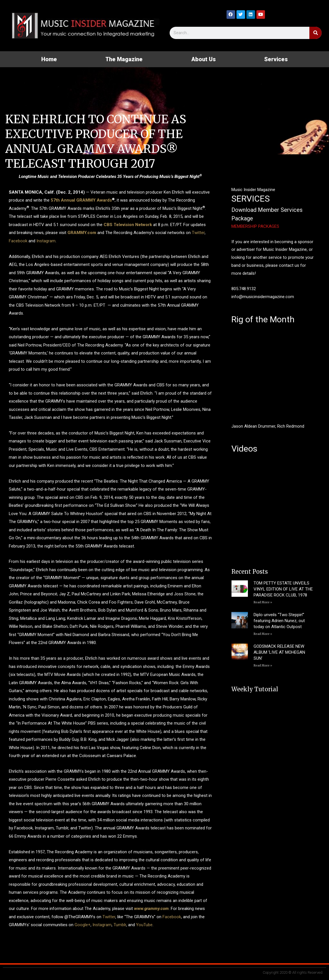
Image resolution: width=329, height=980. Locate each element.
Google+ (83, 925)
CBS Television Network (128, 225)
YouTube (144, 925)
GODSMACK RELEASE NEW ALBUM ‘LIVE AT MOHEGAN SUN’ (279, 652)
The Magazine (124, 59)
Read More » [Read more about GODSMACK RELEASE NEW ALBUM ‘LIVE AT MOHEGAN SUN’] (263, 666)
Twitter (198, 233)
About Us (203, 59)
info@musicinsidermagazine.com (263, 297)
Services (276, 59)
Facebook (18, 241)
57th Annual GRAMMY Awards (81, 200)
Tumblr (120, 925)
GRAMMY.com (82, 233)
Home (49, 59)
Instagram (46, 241)
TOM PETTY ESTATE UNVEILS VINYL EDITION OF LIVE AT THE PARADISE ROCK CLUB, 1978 (283, 589)
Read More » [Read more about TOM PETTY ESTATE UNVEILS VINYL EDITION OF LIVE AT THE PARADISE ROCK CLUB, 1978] (263, 602)
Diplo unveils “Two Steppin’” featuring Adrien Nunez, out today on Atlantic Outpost (279, 621)
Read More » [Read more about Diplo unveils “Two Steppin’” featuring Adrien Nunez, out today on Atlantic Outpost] (263, 634)
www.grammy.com (151, 909)
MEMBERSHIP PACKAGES (255, 226)
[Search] (315, 33)
